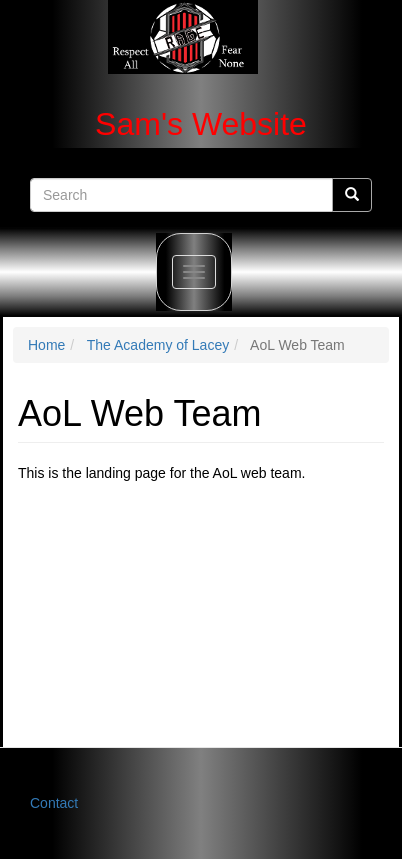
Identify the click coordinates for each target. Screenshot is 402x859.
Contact (54, 803)
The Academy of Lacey (158, 345)
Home (46, 345)
